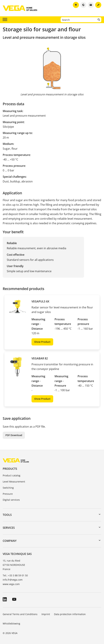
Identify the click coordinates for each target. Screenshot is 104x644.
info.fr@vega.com (13, 580)
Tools (7, 515)
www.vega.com (11, 584)
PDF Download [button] (14, 435)
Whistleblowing (11, 624)
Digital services (11, 500)
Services (9, 528)
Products (10, 469)
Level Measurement (14, 482)
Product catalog (12, 475)
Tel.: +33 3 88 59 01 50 (15, 575)
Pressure (8, 494)
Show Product (42, 342)
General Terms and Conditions (20, 614)
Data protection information (70, 614)
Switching (8, 488)
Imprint (46, 614)
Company (10, 541)
